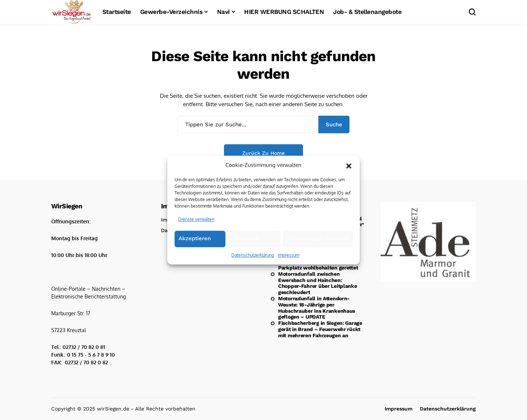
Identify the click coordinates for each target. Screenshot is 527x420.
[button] (349, 170)
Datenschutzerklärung (253, 259)
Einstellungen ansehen (318, 243)
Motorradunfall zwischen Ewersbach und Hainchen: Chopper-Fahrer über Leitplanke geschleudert (318, 283)
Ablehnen (246, 243)
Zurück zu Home (263, 153)
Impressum (289, 259)
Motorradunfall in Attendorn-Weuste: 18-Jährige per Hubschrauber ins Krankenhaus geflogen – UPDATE (317, 308)
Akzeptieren (195, 243)
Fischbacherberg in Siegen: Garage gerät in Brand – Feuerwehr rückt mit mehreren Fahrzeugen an (320, 329)
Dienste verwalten (196, 224)
